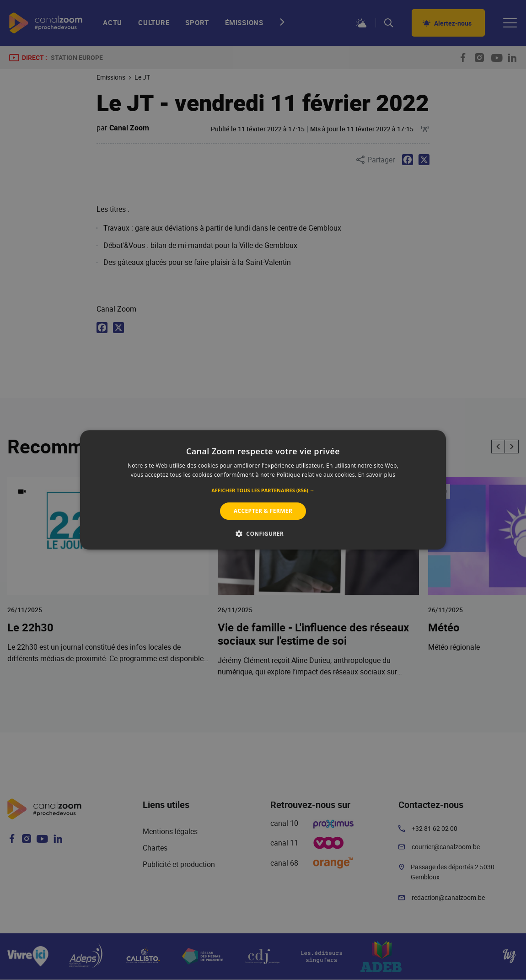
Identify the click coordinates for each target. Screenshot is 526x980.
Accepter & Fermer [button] (263, 511)
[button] (263, 490)
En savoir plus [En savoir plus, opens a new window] (377, 475)
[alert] (263, 490)
